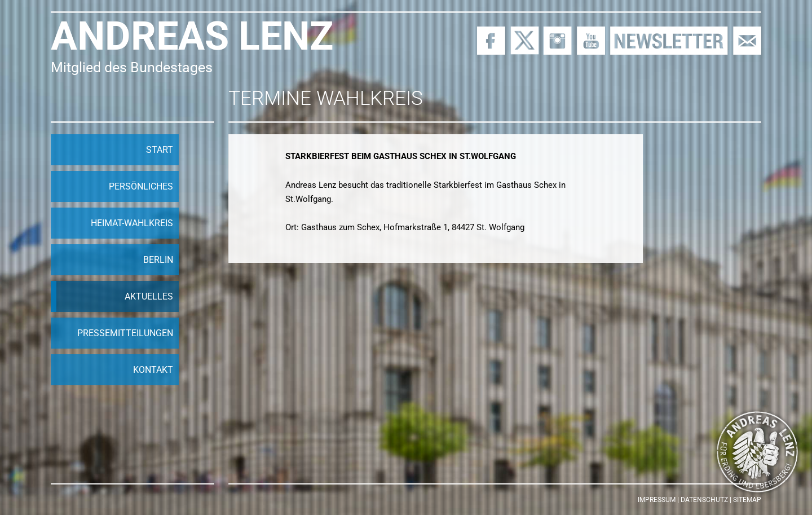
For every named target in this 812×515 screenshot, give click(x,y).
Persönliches (141, 186)
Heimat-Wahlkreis (132, 223)
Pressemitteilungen (125, 333)
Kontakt (153, 370)
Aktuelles (149, 296)
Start (160, 150)
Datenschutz (704, 500)
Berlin (158, 260)
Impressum (657, 500)
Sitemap (747, 500)
